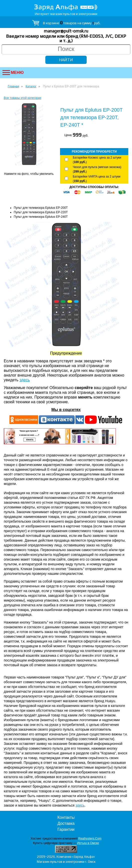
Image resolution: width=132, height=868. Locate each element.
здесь (25, 380)
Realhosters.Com (90, 839)
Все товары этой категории (22, 98)
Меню (13, 73)
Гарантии (66, 829)
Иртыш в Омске (88, 843)
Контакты (66, 817)
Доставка (66, 823)
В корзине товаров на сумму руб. (72, 23)
